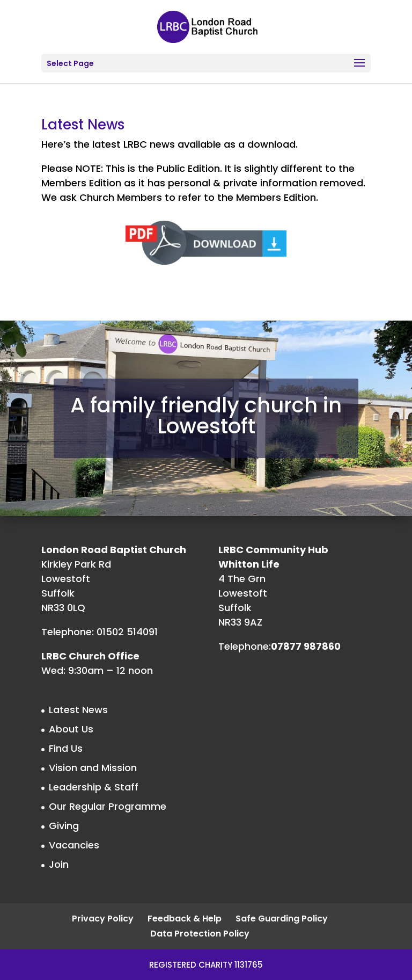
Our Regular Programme (108, 806)
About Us (71, 729)
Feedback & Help (185, 919)
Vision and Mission (93, 768)
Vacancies (74, 845)
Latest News (78, 710)
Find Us (66, 748)
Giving (64, 826)
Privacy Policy (103, 919)
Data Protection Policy (200, 934)
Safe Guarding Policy (282, 919)
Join (59, 864)
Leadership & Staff (94, 787)
